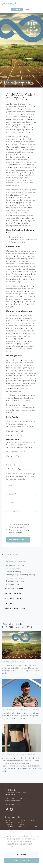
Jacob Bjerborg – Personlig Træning (21, 575)
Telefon (12, 502)
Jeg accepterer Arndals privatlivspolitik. (20, 531)
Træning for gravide (14, 584)
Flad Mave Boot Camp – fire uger (19, 755)
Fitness (11, 76)
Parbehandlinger (12, 844)
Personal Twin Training (15, 578)
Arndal (5, 76)
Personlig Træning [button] (15, 561)
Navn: (12, 486)
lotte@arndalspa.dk (15, 407)
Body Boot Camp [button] (14, 588)
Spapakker (9, 842)
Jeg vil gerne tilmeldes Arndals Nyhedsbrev (19, 526)
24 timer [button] (9, 603)
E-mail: (12, 494)
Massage (8, 840)
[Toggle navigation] (27, 9)
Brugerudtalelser (15, 608)
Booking (17, 9)
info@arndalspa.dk (12, 801)
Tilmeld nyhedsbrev (13, 830)
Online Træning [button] (13, 593)
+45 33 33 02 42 (18, 799)
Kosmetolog (10, 845)
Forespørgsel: (15, 511)
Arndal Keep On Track (15, 568)
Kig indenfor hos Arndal (16, 82)
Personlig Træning (23, 76)
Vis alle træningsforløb (15, 565)
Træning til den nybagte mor (18, 581)
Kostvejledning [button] (13, 598)
